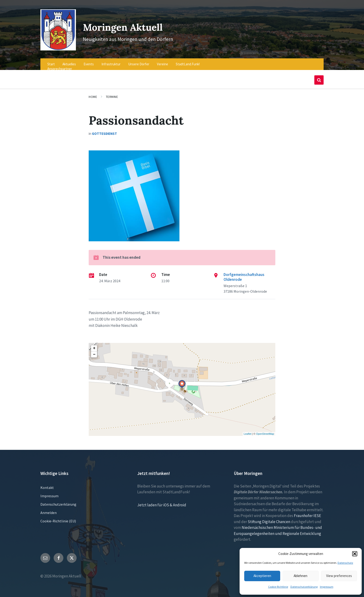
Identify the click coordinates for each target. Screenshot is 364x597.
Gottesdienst (104, 131)
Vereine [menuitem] (162, 61)
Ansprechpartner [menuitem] (60, 66)
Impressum (327, 587)
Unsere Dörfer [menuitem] (139, 61)
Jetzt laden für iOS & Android (162, 502)
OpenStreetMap (265, 431)
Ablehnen (301, 576)
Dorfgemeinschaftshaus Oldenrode (244, 274)
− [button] (94, 351)
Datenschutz (345, 563)
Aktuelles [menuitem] (69, 61)
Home (93, 94)
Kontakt (47, 484)
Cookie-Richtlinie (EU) (58, 518)
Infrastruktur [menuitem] (111, 61)
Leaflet (248, 431)
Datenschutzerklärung (304, 587)
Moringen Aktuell (130, 25)
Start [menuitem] (51, 61)
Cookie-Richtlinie (278, 587)
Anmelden (49, 509)
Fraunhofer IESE (307, 513)
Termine (112, 94)
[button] (355, 554)
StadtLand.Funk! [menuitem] (188, 61)
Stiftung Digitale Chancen (269, 518)
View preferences (339, 576)
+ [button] (94, 345)
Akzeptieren (262, 576)
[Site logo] (57, 46)
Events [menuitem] (89, 61)
